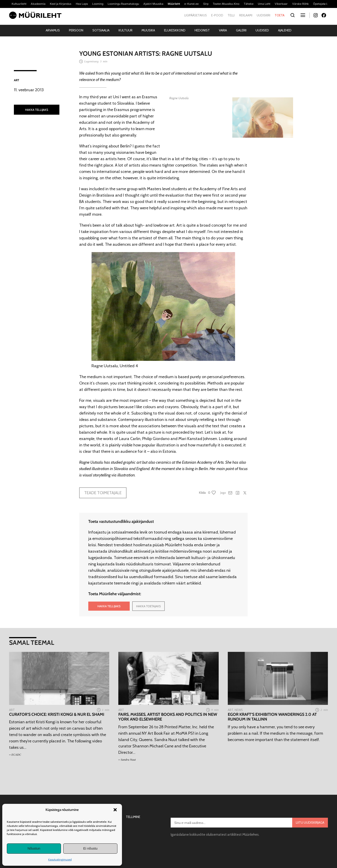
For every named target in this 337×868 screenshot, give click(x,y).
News (239, 710)
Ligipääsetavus (196, 15)
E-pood (217, 15)
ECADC (16, 755)
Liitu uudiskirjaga (310, 822)
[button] (115, 810)
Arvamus (53, 30)
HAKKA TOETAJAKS (148, 606)
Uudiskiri (264, 15)
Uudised (262, 30)
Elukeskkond (175, 30)
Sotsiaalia (101, 30)
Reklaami (246, 15)
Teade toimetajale (103, 493)
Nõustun (34, 848)
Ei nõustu (90, 848)
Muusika (148, 30)
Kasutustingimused (60, 859)
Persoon (76, 30)
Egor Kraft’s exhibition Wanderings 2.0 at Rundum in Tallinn (272, 717)
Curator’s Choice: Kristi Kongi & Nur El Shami (57, 715)
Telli (231, 15)
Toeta (280, 15)
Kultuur (125, 30)
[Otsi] (293, 15)
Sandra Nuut (128, 760)
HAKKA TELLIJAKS (37, 110)
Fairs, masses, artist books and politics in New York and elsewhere (168, 717)
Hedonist (202, 30)
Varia (223, 30)
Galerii (241, 30)
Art (16, 80)
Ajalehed (285, 30)
